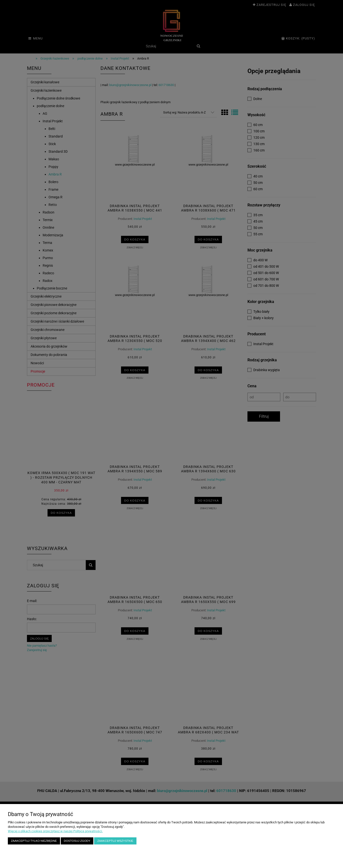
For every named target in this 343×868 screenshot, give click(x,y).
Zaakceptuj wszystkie (115, 841)
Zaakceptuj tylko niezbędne (34, 841)
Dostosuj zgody (77, 841)
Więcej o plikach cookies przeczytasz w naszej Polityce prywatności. (55, 831)
